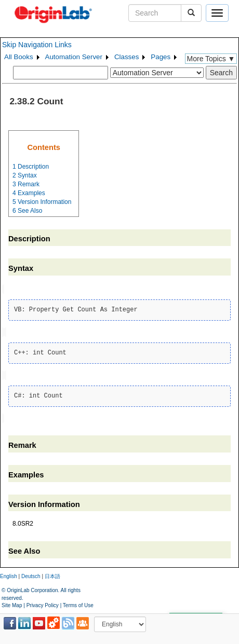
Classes (127, 57)
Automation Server (74, 57)
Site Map (12, 603)
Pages (161, 57)
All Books (19, 57)
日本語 (52, 574)
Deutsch (31, 574)
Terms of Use (78, 603)
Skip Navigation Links (37, 45)
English (9, 574)
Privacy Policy (43, 603)
